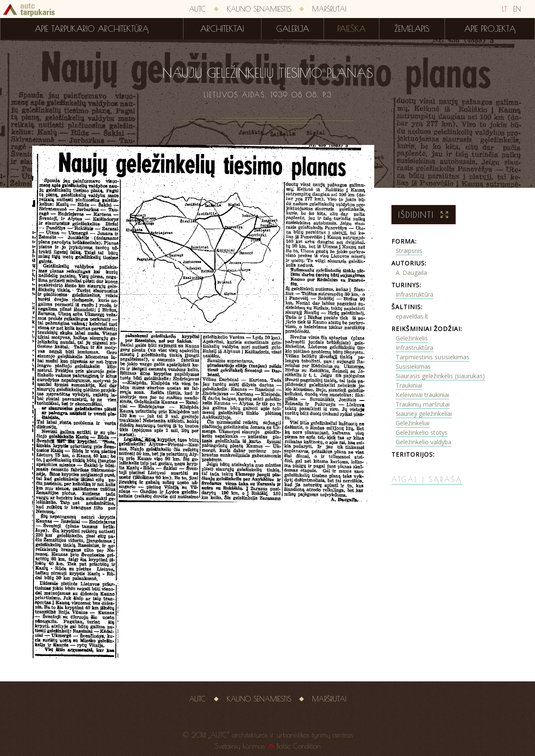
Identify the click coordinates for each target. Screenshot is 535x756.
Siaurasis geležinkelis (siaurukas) (440, 376)
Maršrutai (329, 9)
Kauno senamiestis (259, 9)
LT (505, 9)
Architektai (222, 29)
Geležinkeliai (413, 423)
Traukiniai (409, 385)
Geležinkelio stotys (422, 432)
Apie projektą (490, 29)
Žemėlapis (412, 29)
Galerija (293, 29)
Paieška (352, 29)
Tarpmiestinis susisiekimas (433, 357)
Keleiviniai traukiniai (422, 395)
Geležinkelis (412, 338)
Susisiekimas (413, 366)
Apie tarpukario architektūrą (92, 29)
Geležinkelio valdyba (424, 442)
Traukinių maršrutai (423, 404)
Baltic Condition (299, 746)
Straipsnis (409, 251)
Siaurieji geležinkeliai (424, 414)
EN (517, 9)
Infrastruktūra (415, 294)
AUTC (197, 9)
